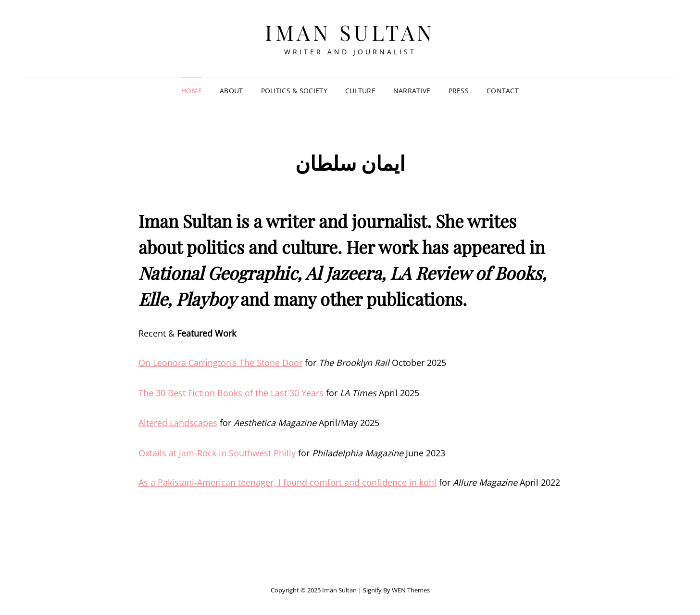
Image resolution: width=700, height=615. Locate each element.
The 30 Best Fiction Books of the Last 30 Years (231, 393)
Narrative (412, 91)
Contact (503, 91)
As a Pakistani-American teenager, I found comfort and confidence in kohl (287, 482)
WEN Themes (411, 590)
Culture (360, 91)
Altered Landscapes (178, 423)
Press (459, 91)
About (231, 91)
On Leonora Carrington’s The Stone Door (220, 363)
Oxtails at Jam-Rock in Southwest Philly (217, 453)
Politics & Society (294, 91)
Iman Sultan (350, 32)
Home (192, 91)
